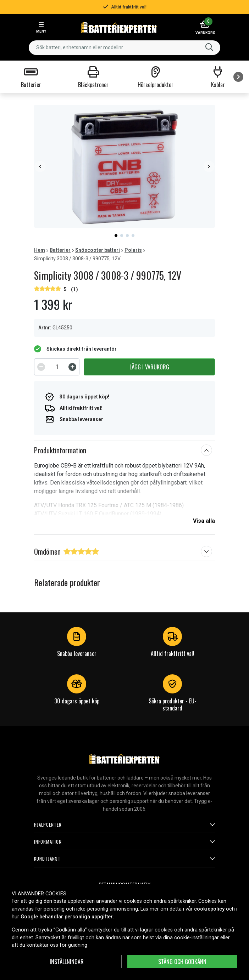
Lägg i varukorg (149, 367)
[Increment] (72, 367)
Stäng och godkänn (182, 962)
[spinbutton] (57, 367)
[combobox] (124, 48)
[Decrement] (41, 367)
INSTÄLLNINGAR (67, 962)
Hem (40, 250)
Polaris (133, 250)
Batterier (60, 250)
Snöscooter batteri (98, 250)
